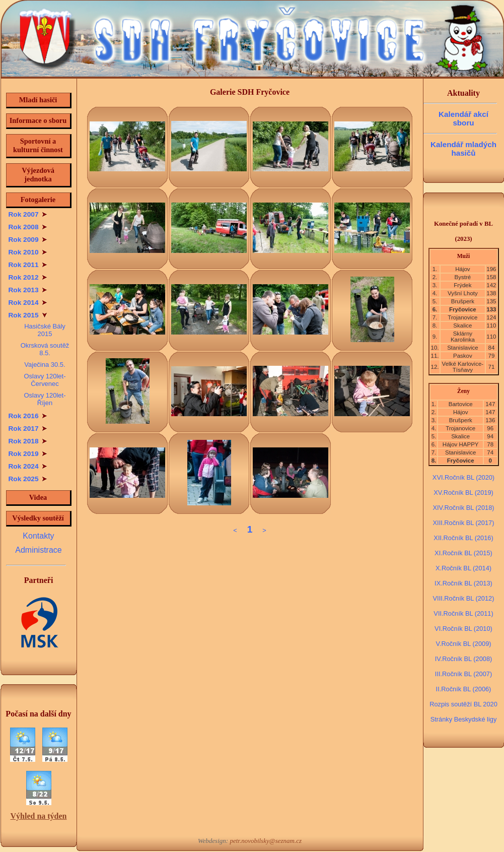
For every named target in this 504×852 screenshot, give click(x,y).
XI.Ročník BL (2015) (463, 553)
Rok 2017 (28, 429)
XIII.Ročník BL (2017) (464, 523)
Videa (38, 497)
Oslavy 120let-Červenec (45, 380)
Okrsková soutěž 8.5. (45, 349)
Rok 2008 (28, 227)
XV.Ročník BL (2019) (463, 493)
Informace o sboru (38, 120)
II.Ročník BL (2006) (464, 689)
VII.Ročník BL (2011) (463, 613)
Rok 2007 (28, 214)
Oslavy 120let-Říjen (45, 399)
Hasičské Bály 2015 (45, 330)
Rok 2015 (28, 315)
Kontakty (38, 536)
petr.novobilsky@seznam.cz (266, 841)
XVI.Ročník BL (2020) (463, 477)
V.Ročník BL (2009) (463, 644)
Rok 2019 (28, 454)
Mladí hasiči (38, 100)
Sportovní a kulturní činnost (38, 145)
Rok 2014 (28, 303)
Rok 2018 (28, 441)
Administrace (38, 550)
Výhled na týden (38, 816)
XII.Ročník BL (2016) (463, 538)
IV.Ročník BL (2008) (464, 659)
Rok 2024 (28, 466)
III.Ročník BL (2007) (463, 674)
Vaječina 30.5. (45, 365)
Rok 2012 (28, 277)
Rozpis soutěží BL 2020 (463, 704)
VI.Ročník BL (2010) (463, 629)
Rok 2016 (28, 416)
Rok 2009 (28, 240)
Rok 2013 (28, 290)
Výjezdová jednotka (38, 175)
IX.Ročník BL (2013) (463, 583)
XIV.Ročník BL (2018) (463, 508)
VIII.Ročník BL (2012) (464, 598)
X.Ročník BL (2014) (463, 568)
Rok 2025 (28, 479)
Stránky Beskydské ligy (464, 719)
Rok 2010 (28, 252)
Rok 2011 (28, 265)
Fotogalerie (38, 200)
